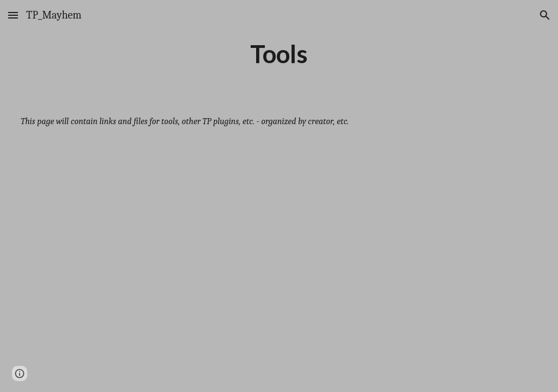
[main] (279, 54)
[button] (13, 15)
